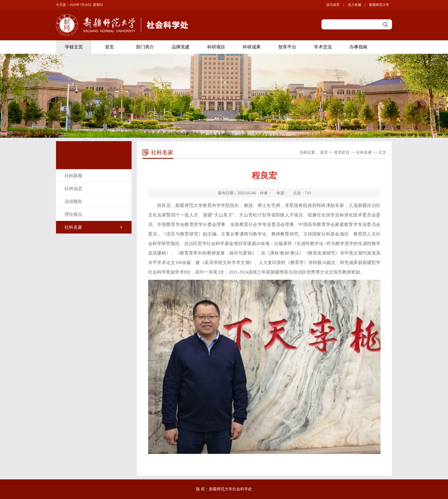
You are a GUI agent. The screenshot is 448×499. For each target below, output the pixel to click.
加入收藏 (354, 5)
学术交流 (323, 47)
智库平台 (287, 47)
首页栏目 (342, 152)
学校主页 (74, 47)
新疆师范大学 (379, 5)
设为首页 (333, 5)
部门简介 (145, 47)
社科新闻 (73, 176)
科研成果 (252, 47)
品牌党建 (181, 47)
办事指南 (358, 47)
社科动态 (73, 189)
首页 (109, 47)
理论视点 (73, 214)
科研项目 (216, 47)
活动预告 (73, 201)
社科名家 (73, 227)
